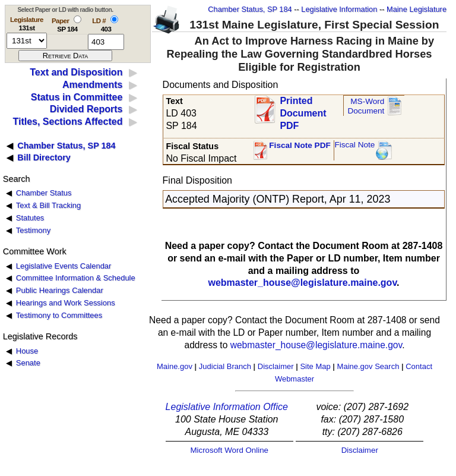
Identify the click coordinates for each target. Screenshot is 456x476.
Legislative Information (339, 9)
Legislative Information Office (227, 407)
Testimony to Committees (59, 315)
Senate (28, 363)
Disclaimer (276, 366)
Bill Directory (44, 157)
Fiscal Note (354, 145)
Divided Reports (86, 109)
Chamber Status (44, 193)
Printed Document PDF (303, 110)
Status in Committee (77, 97)
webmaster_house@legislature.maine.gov (302, 283)
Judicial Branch (225, 366)
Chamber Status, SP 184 (250, 9)
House (27, 351)
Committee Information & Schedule (76, 278)
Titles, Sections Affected (67, 122)
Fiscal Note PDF (300, 145)
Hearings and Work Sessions (66, 303)
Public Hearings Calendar (60, 290)
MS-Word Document (366, 106)
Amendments (92, 85)
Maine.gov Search (368, 366)
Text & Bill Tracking (48, 205)
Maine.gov (175, 366)
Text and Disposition (76, 72)
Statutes (30, 218)
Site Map (315, 366)
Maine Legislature (417, 9)
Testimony (33, 230)
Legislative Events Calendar (64, 266)
